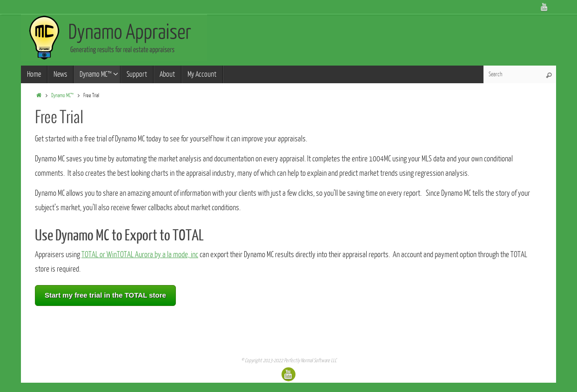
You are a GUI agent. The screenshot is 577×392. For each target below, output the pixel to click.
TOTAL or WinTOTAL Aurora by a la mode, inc (140, 255)
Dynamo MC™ (62, 96)
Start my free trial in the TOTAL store (105, 295)
